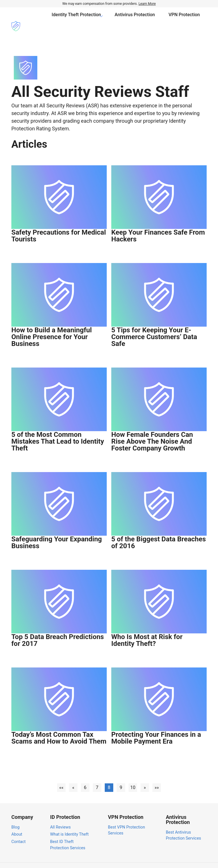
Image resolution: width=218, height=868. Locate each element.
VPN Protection (184, 20)
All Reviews (60, 815)
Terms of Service (186, 859)
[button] (61, 775)
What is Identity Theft (69, 822)
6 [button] (85, 775)
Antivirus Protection (135, 20)
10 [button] (133, 775)
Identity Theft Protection (76, 20)
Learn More (147, 4)
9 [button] (121, 775)
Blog (15, 815)
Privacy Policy (151, 859)
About (17, 822)
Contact (18, 830)
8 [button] (109, 775)
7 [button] (97, 775)
